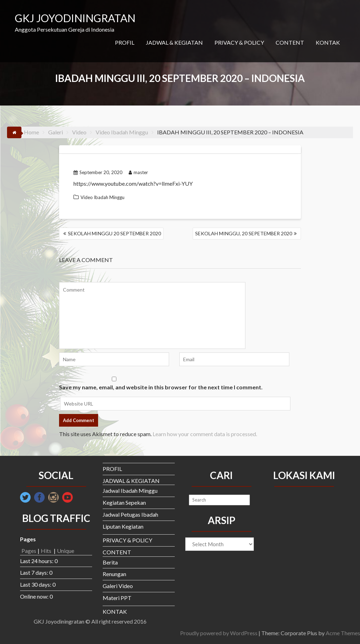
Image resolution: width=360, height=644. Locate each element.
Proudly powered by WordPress (312, 633)
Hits (47, 551)
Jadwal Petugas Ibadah (130, 514)
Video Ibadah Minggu (102, 197)
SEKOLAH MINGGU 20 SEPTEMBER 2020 (114, 233)
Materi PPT (117, 598)
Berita (110, 562)
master (138, 172)
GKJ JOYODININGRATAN (75, 18)
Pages (29, 551)
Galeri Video (118, 586)
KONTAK (328, 42)
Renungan (114, 574)
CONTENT (290, 42)
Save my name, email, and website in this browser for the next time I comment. (161, 387)
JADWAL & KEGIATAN (174, 42)
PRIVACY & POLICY (239, 42)
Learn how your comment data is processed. (205, 434)
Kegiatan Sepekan (124, 502)
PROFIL (125, 42)
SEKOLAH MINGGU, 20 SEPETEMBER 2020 (244, 233)
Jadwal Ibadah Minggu (130, 490)
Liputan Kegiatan (123, 526)
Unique (66, 551)
